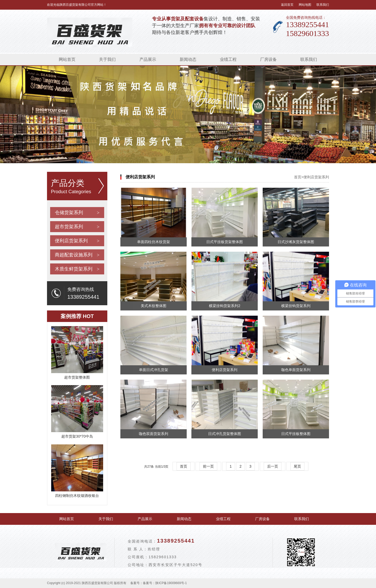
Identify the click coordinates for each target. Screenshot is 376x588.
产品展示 (148, 59)
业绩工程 (228, 59)
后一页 (273, 466)
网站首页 (67, 59)
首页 (298, 177)
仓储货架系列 (77, 213)
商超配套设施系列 (77, 255)
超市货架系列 (77, 227)
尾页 (297, 466)
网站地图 (305, 5)
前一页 (208, 466)
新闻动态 (188, 59)
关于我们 (107, 59)
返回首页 (287, 5)
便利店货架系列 (77, 241)
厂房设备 (268, 59)
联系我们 (323, 5)
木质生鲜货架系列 (77, 269)
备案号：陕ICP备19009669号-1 (165, 583)
